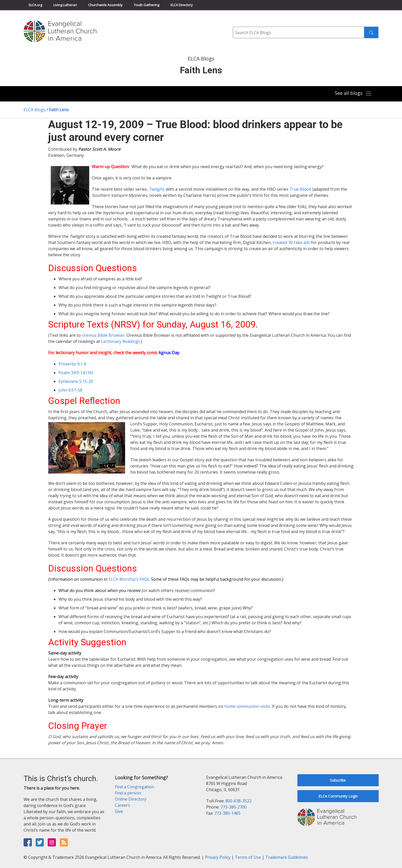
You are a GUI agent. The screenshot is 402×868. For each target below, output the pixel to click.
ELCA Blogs (34, 110)
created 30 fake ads (291, 242)
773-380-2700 (234, 807)
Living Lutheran (65, 5)
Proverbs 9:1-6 (72, 364)
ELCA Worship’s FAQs (129, 579)
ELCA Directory (182, 5)
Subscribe (338, 780)
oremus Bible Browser (103, 335)
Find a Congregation (134, 787)
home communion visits (247, 706)
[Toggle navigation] (353, 94)
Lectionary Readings (120, 341)
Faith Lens (59, 110)
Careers (122, 805)
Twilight (156, 189)
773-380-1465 (227, 813)
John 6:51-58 (70, 390)
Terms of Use (248, 857)
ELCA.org (35, 5)
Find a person (128, 793)
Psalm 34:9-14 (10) (76, 373)
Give (119, 811)
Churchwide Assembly (105, 5)
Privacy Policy (218, 857)
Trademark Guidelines (287, 857)
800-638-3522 (238, 801)
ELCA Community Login (338, 796)
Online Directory (131, 799)
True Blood (300, 189)
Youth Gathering (147, 5)
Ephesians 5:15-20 (76, 381)
